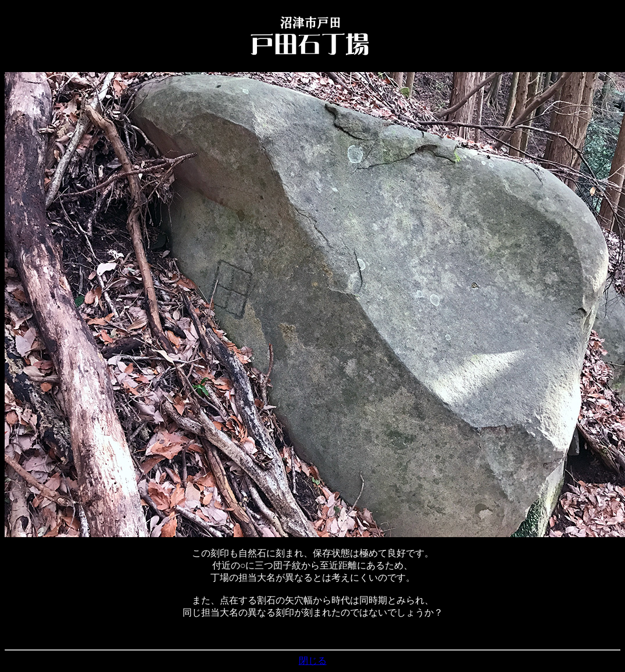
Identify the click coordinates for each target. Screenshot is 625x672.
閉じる (313, 661)
